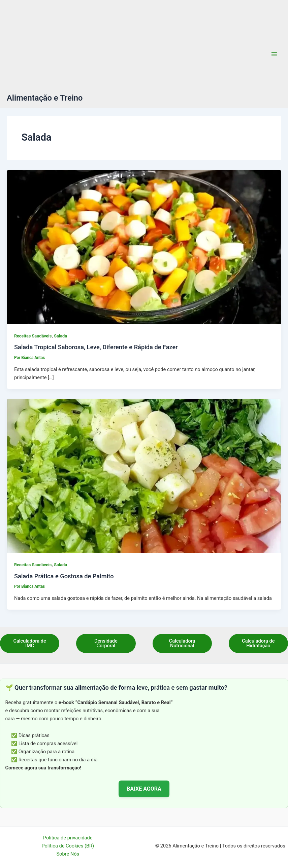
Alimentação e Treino (45, 98)
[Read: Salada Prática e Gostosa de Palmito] (144, 476)
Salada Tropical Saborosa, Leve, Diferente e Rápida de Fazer (96, 347)
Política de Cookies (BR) (68, 846)
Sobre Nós (68, 854)
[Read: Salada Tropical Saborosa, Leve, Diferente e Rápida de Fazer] (144, 247)
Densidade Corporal (106, 643)
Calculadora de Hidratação (258, 643)
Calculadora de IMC (29, 643)
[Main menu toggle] (274, 54)
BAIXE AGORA (144, 789)
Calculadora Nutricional (182, 643)
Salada (60, 336)
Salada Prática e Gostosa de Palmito (64, 576)
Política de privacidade (68, 838)
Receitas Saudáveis (33, 336)
